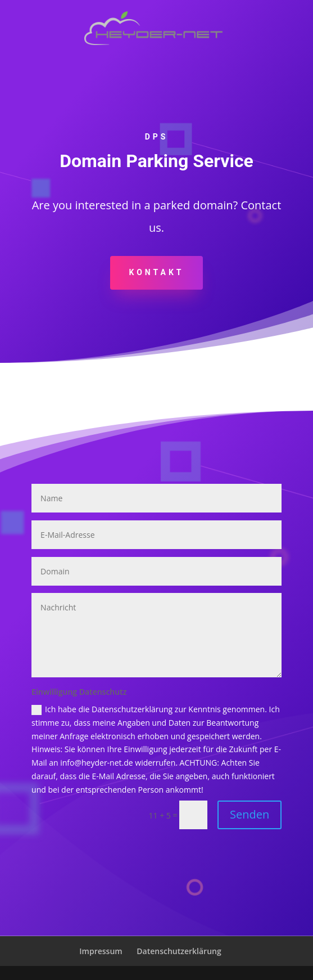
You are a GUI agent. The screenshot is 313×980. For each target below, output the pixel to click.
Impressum (101, 951)
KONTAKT (157, 272)
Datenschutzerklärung (179, 951)
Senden (250, 814)
